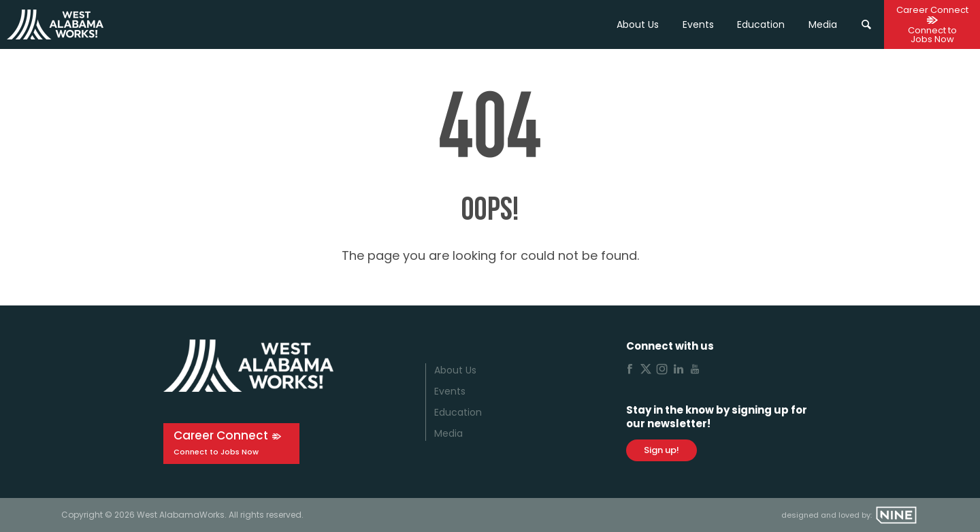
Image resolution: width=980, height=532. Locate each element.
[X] (646, 370)
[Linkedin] (679, 370)
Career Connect (221, 435)
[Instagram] (662, 370)
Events (698, 24)
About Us (638, 24)
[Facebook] (630, 370)
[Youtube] (695, 370)
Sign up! (661, 450)
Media (448, 433)
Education (458, 412)
